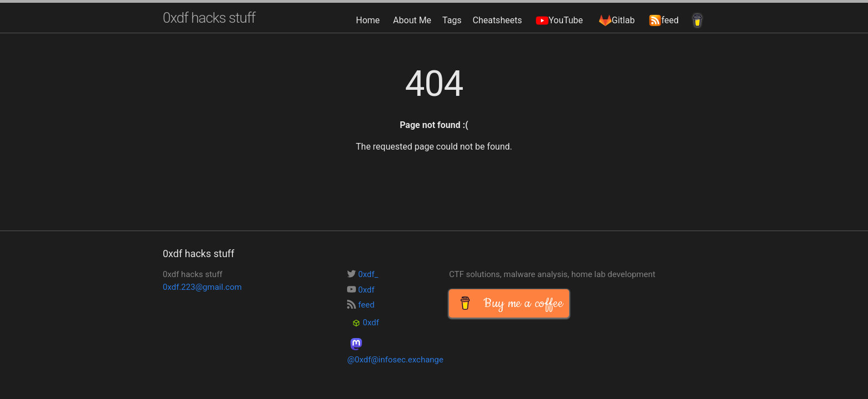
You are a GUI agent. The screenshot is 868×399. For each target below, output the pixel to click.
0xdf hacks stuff (209, 18)
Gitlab (616, 20)
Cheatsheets (497, 20)
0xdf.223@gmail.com (202, 287)
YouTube (558, 20)
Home (368, 20)
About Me (412, 20)
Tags (452, 20)
